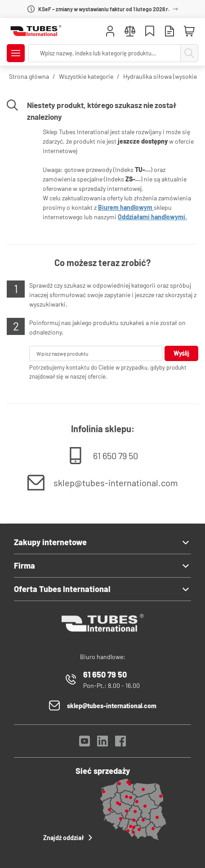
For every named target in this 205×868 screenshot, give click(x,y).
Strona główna (29, 76)
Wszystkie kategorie (86, 76)
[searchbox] (105, 53)
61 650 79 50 (116, 456)
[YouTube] (85, 744)
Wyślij (181, 353)
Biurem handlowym (126, 207)
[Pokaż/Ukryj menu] (16, 53)
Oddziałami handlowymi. (152, 217)
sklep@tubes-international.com (116, 483)
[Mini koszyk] (189, 32)
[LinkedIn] (102, 744)
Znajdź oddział (69, 838)
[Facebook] (120, 744)
